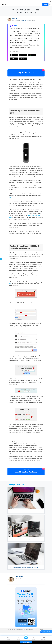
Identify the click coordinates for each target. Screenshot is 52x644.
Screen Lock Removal (25, 20)
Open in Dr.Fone (47, 632)
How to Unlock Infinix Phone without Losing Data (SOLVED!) (23, 539)
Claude (14, 59)
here (10, 198)
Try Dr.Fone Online (26, 642)
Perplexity (23, 55)
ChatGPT (14, 55)
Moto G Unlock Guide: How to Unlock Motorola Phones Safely (23, 567)
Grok (23, 59)
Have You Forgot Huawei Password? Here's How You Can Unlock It (25, 511)
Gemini (32, 55)
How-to (11, 630)
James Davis (15, 18)
